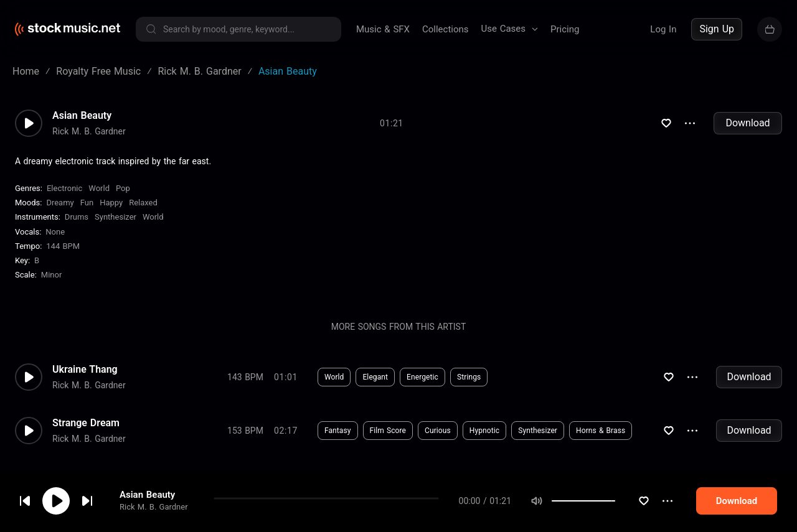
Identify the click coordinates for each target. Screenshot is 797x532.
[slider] (639, 502)
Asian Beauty (147, 496)
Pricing (565, 29)
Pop (123, 188)
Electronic (64, 188)
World (99, 188)
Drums (77, 217)
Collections (446, 29)
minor (52, 275)
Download (747, 123)
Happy (111, 203)
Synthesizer (116, 217)
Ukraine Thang (85, 370)
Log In (663, 29)
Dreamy (60, 203)
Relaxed (143, 203)
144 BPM (63, 246)
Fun (87, 203)
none (55, 232)
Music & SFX (383, 29)
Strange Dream (86, 423)
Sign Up (717, 29)
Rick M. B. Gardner (154, 508)
